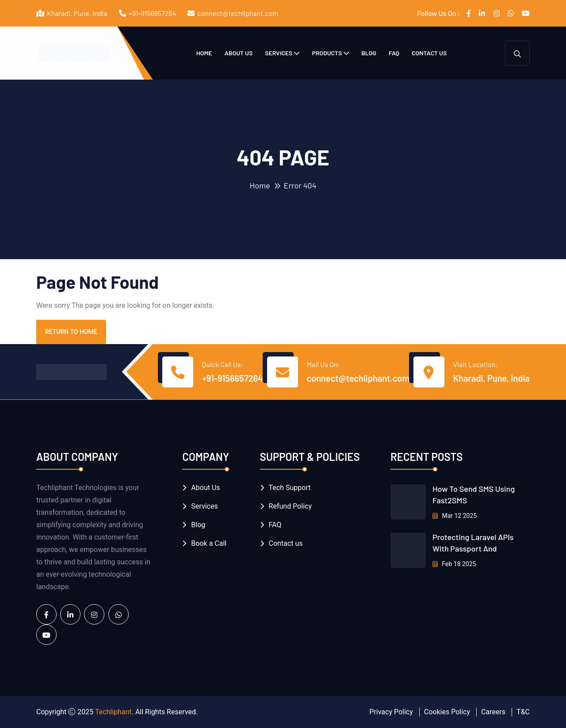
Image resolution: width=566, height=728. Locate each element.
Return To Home (71, 332)
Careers (493, 712)
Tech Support (290, 488)
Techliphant (113, 712)
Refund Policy (290, 506)
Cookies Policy (447, 712)
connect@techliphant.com (238, 13)
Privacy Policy (391, 712)
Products (327, 53)
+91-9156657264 (153, 13)
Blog (369, 53)
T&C (523, 712)
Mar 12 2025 (455, 516)
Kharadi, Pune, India (491, 378)
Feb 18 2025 (454, 564)
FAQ (394, 53)
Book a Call (209, 543)
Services (279, 53)
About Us (239, 53)
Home (204, 53)
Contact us (429, 53)
